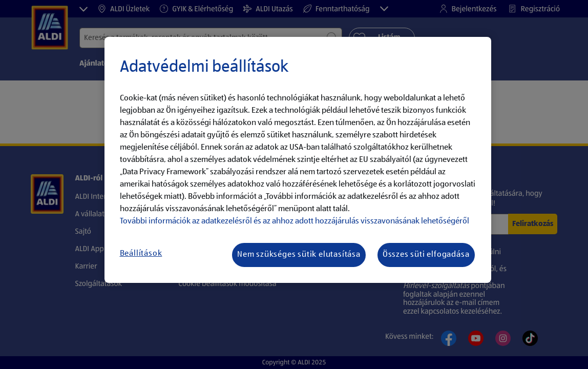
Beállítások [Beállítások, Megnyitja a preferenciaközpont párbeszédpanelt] (141, 254)
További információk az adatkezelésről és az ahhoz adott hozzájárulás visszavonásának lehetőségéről (295, 221)
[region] (298, 160)
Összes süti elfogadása (426, 255)
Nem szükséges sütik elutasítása (299, 255)
